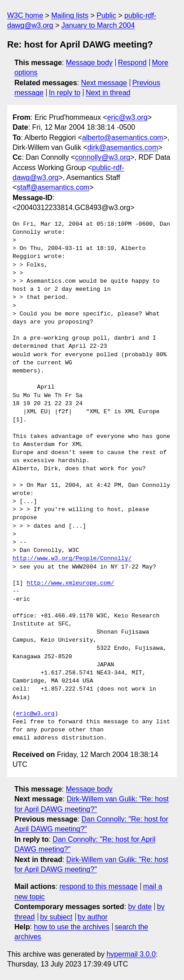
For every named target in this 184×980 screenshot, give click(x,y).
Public (106, 15)
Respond (132, 63)
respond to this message (98, 886)
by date (140, 907)
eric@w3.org (127, 117)
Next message (104, 83)
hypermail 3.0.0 (131, 954)
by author (93, 917)
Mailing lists (70, 15)
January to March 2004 (98, 25)
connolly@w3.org (103, 157)
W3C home (25, 15)
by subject (56, 917)
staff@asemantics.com (53, 187)
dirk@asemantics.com (123, 147)
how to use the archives (72, 927)
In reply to (65, 93)
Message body (89, 63)
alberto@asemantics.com (123, 138)
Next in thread (108, 93)
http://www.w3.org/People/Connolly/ (72, 559)
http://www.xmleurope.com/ (70, 583)
